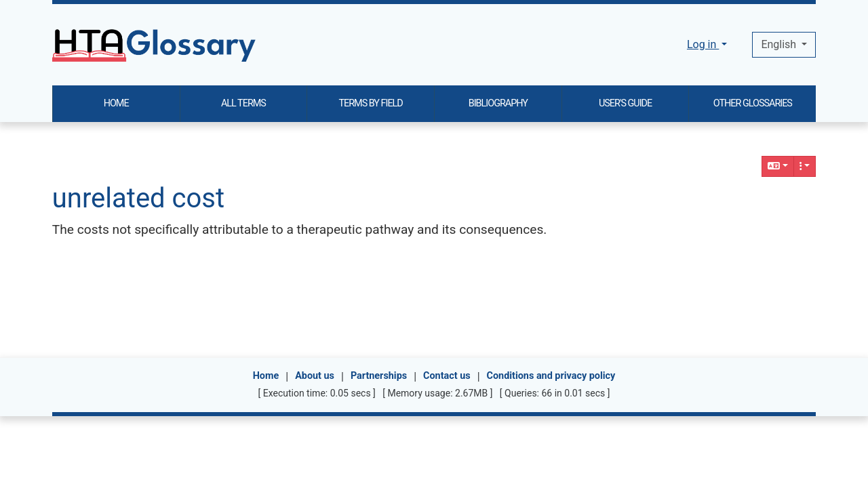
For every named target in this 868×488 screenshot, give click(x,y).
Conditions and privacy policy (551, 376)
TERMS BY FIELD (370, 103)
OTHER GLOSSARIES (753, 103)
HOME (116, 103)
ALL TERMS (243, 103)
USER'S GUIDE (625, 103)
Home (266, 376)
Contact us (447, 376)
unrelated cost (138, 198)
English (780, 44)
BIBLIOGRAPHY (498, 103)
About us (315, 376)
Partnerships (379, 376)
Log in (703, 44)
